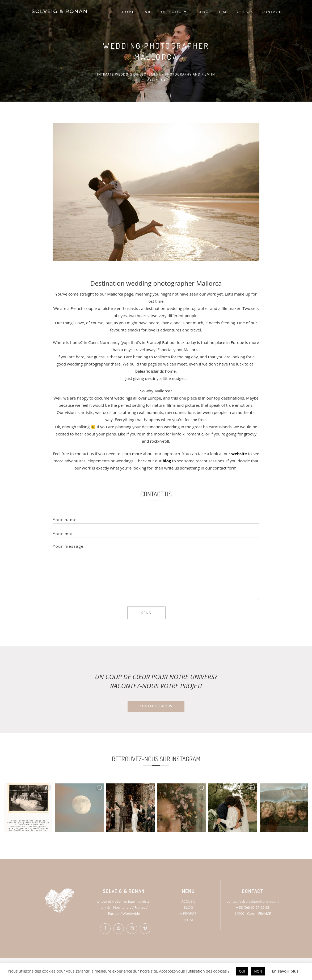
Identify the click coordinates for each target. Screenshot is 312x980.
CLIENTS (245, 12)
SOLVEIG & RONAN (59, 12)
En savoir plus (285, 971)
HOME (128, 12)
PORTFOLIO (172, 12)
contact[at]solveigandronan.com (253, 901)
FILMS (223, 12)
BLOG (203, 12)
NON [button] (258, 971)
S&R (146, 12)
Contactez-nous (156, 706)
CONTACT (271, 12)
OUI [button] (242, 971)
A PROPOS (188, 913)
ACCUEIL (188, 901)
